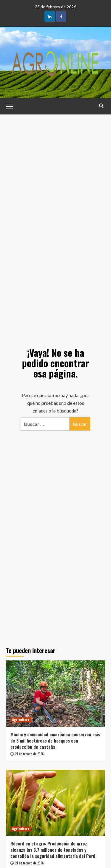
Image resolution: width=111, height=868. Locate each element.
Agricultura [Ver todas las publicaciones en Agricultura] (21, 720)
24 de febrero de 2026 (29, 754)
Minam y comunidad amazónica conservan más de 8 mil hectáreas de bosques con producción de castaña (55, 740)
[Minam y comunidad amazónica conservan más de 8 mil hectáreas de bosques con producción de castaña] (55, 693)
